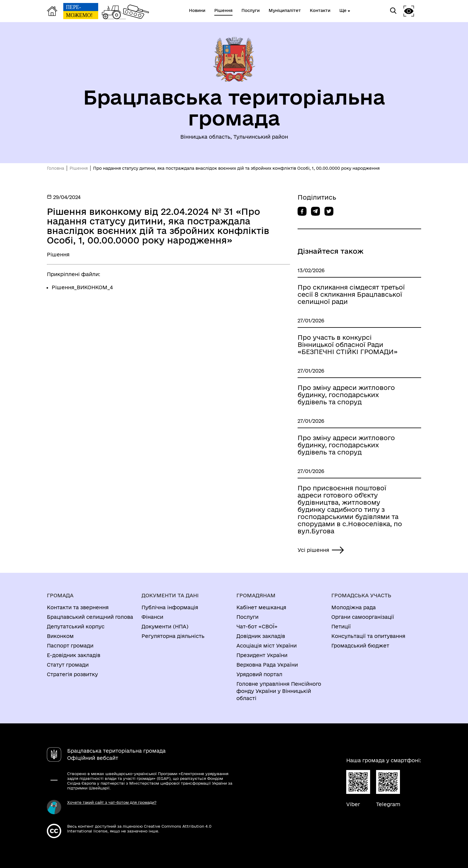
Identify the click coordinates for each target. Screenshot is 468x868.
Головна (56, 168)
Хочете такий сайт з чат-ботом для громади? (112, 802)
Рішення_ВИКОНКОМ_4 (82, 287)
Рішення (79, 168)
